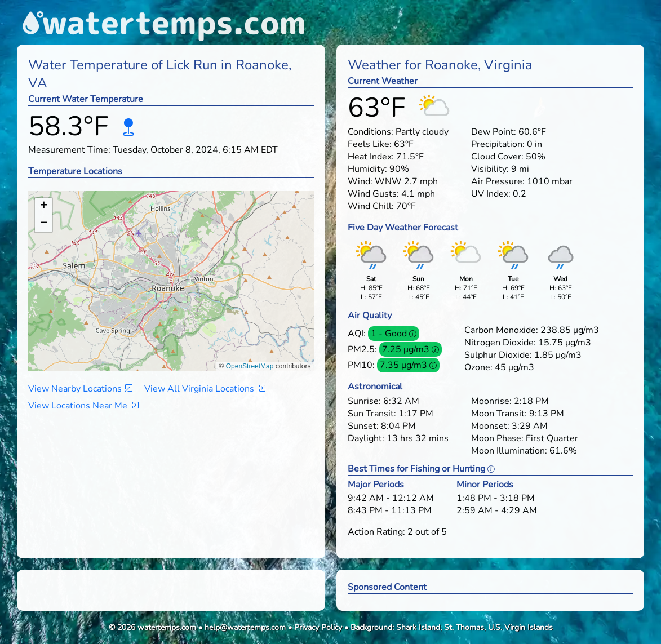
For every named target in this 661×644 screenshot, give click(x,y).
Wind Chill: (371, 206)
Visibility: (490, 169)
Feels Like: (370, 144)
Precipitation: (498, 144)
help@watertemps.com (245, 627)
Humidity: (367, 169)
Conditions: (371, 132)
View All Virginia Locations (205, 389)
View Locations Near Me (83, 406)
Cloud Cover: (497, 157)
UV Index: (491, 194)
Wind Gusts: (373, 194)
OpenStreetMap (250, 366)
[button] (171, 270)
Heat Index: (371, 157)
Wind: (360, 181)
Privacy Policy (318, 627)
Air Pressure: (498, 181)
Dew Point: (494, 132)
